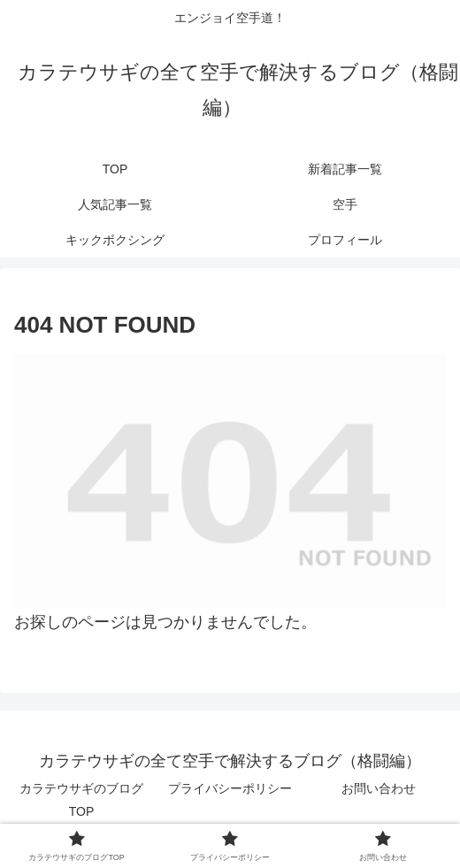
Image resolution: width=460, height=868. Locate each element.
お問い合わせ (379, 788)
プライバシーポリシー (230, 788)
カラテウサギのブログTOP (81, 799)
